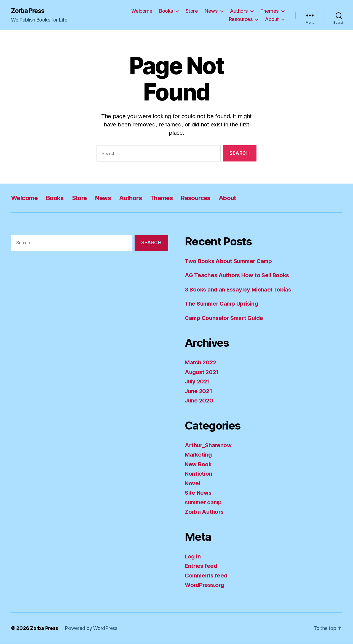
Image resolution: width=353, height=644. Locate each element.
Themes (270, 11)
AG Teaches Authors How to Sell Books (239, 275)
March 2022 (201, 363)
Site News (199, 493)
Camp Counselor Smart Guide (226, 318)
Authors (239, 11)
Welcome (142, 11)
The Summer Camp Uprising (224, 304)
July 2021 (198, 382)
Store (192, 11)
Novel (193, 483)
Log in (193, 557)
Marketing (199, 455)
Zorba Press (29, 11)
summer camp (204, 503)
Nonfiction (199, 474)
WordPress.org (206, 585)
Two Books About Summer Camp (231, 261)
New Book (199, 464)
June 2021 (199, 391)
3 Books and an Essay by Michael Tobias (240, 290)
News (211, 11)
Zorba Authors (205, 512)
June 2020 (200, 401)
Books (166, 11)
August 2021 (203, 372)
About (272, 19)
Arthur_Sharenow (209, 445)
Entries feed (202, 566)
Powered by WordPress (92, 628)
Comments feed (207, 576)
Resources (241, 19)
